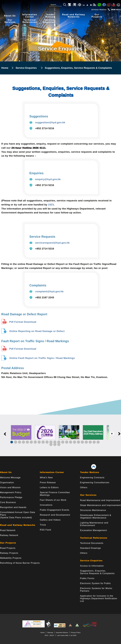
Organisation (7, 483)
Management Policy (11, 492)
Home (5, 68)
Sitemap (50, 632)
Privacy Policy (76, 632)
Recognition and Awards (13, 507)
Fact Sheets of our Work (53, 500)
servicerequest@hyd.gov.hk (53, 243)
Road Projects (8, 548)
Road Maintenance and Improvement (100, 500)
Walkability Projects (11, 558)
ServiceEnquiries (49, 21)
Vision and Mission (10, 487)
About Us (10, 16)
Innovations (46, 505)
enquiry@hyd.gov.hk (48, 179)
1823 (51, 205)
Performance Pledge (11, 497)
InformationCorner (30, 16)
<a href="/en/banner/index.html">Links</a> (60, 435)
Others (84, 487)
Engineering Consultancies (95, 483)
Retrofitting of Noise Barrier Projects (20, 563)
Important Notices (62, 632)
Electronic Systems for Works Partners (96, 590)
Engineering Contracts (92, 478)
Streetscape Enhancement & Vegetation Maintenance (96, 516)
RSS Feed (45, 530)
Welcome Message (10, 478)
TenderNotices (50, 16)
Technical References (94, 538)
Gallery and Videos (50, 520)
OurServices (10, 21)
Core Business (8, 502)
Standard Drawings (90, 548)
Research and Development (55, 515)
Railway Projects (9, 553)
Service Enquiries (26, 68)
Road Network (8, 530)
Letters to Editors (49, 487)
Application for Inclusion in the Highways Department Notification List (99, 598)
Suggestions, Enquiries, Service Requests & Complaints (97, 572)
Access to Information (92, 566)
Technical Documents (92, 543)
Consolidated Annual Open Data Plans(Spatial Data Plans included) (18, 515)
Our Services (88, 495)
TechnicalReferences (30, 21)
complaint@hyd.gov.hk (49, 291)
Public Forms (87, 578)
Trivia (43, 525)
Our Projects (8, 543)
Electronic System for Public (95, 583)
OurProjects (97, 16)
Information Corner (52, 472)
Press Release (48, 483)
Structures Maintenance (93, 510)
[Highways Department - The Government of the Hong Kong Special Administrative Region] (18, 6)
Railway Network (9, 535)
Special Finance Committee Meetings (55, 494)
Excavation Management (93, 530)
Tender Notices (90, 472)
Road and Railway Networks (18, 525)
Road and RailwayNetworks (74, 16)
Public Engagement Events (55, 510)
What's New (46, 478)
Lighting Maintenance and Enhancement (94, 524)
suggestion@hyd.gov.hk (50, 122)
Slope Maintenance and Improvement (100, 505)
